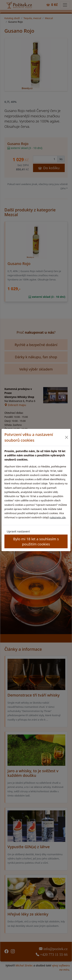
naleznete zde (58, 517)
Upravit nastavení (18, 531)
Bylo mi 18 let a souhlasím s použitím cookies (36, 541)
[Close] (67, 437)
